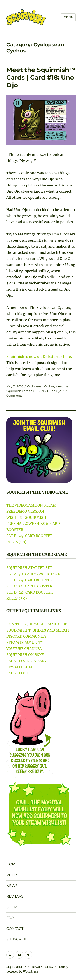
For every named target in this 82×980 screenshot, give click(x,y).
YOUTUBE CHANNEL (24, 649)
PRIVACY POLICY (42, 967)
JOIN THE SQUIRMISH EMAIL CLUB (37, 624)
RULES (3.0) (17, 598)
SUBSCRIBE (17, 939)
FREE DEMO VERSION (25, 511)
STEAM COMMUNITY (25, 642)
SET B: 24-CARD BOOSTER (29, 536)
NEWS (12, 886)
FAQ (10, 918)
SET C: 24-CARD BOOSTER (29, 586)
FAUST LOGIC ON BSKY (26, 661)
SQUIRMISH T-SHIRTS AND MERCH (38, 630)
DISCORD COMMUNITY (26, 636)
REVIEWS (15, 896)
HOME (12, 864)
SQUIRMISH (40, 391)
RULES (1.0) (16, 542)
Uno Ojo (55, 391)
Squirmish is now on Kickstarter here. (39, 357)
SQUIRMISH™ (16, 967)
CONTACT (15, 929)
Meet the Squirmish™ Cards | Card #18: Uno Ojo (41, 77)
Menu (68, 17)
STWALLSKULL (20, 667)
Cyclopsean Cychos (41, 386)
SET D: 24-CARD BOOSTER (30, 592)
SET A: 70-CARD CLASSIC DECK (33, 574)
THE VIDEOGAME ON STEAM (31, 505)
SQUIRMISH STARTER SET (29, 568)
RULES (12, 875)
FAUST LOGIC (18, 673)
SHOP (11, 907)
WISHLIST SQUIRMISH (26, 517)
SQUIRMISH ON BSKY (25, 655)
